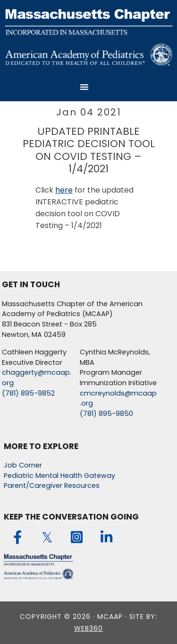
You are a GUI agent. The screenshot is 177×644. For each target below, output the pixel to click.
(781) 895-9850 (106, 414)
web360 (88, 628)
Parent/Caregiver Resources (52, 485)
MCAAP (89, 36)
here (64, 190)
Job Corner (23, 465)
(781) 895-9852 (28, 393)
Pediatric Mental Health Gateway (59, 476)
